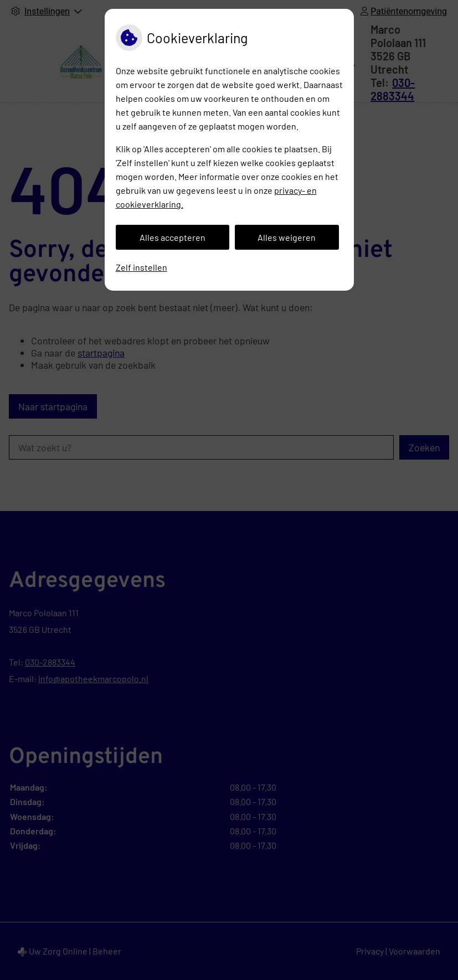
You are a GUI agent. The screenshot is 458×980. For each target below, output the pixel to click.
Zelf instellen (141, 267)
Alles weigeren (287, 237)
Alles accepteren (173, 237)
